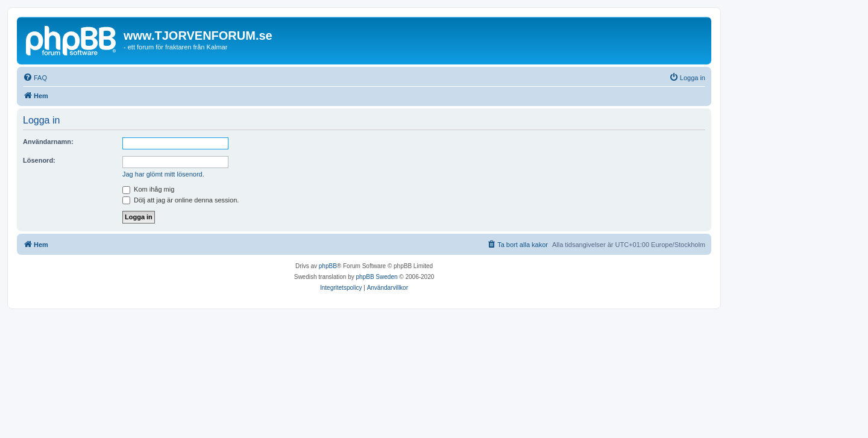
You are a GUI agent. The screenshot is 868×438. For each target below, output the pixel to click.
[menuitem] (35, 78)
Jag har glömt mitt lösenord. (163, 174)
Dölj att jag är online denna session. (181, 200)
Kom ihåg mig (148, 189)
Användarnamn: (48, 142)
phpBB (328, 266)
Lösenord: (39, 160)
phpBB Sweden (377, 277)
